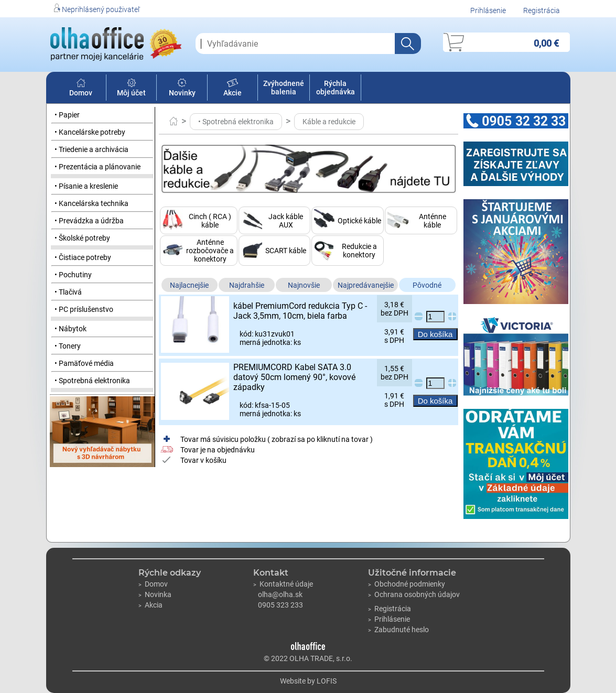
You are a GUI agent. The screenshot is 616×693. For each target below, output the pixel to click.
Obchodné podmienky (407, 584)
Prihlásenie (488, 10)
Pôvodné (427, 285)
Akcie (233, 89)
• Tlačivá (68, 292)
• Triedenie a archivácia (91, 149)
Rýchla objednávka (336, 88)
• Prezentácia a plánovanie (98, 167)
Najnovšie (304, 285)
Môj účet (131, 89)
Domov (81, 89)
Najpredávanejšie (366, 285)
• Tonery (68, 346)
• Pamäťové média (84, 363)
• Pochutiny (73, 275)
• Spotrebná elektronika (92, 381)
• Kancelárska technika (91, 203)
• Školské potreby (82, 238)
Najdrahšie (247, 285)
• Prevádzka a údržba (89, 221)
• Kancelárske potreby (90, 132)
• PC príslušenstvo (84, 309)
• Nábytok (71, 329)
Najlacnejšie (189, 285)
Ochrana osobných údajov (414, 594)
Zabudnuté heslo (398, 630)
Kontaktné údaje (283, 584)
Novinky (182, 89)
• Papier (67, 115)
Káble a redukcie (329, 122)
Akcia (150, 605)
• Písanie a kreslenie (86, 186)
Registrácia (542, 10)
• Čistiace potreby (83, 257)
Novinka (155, 594)
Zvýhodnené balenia (284, 88)
